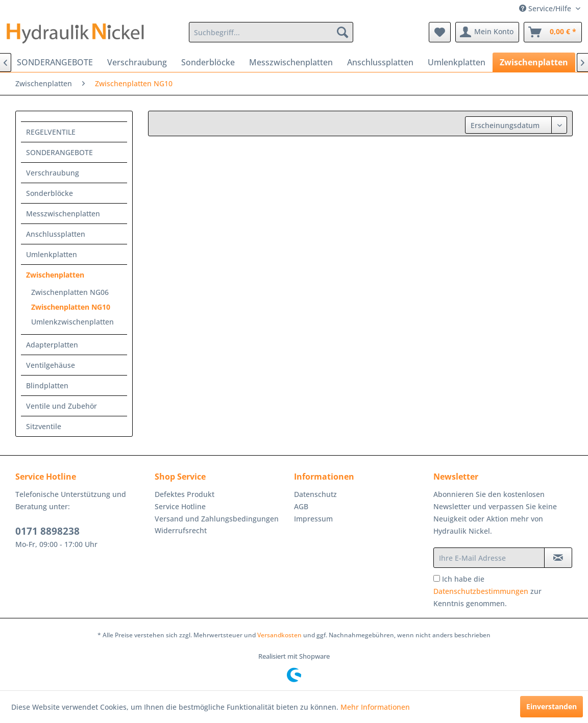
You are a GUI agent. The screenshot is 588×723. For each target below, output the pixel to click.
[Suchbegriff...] (271, 32)
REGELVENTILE (51, 132)
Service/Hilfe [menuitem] (546, 8)
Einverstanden (552, 706)
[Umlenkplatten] (457, 62)
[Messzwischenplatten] (291, 62)
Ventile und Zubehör (62, 406)
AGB (301, 506)
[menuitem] (271, 32)
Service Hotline (180, 506)
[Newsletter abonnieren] (558, 558)
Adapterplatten (52, 345)
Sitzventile (44, 426)
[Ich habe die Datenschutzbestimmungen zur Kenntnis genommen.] (437, 578)
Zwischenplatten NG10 (71, 307)
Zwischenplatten (55, 275)
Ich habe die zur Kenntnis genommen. (487, 591)
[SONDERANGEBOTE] (55, 62)
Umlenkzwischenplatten (72, 322)
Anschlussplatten (56, 234)
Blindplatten (47, 385)
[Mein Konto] (487, 32)
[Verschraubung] (137, 62)
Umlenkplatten (52, 254)
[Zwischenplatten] (534, 62)
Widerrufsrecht (181, 530)
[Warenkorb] (553, 32)
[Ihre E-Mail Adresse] (489, 558)
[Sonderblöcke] (208, 62)
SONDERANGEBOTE (59, 152)
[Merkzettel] (440, 32)
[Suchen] (342, 32)
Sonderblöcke (50, 193)
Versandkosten (279, 635)
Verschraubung (53, 173)
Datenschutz (315, 494)
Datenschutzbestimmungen (481, 591)
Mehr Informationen (375, 707)
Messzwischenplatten (63, 214)
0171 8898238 (47, 531)
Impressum (313, 519)
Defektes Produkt (185, 494)
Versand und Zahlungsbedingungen (217, 519)
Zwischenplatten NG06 (70, 292)
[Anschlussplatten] (380, 62)
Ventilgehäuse (51, 365)
